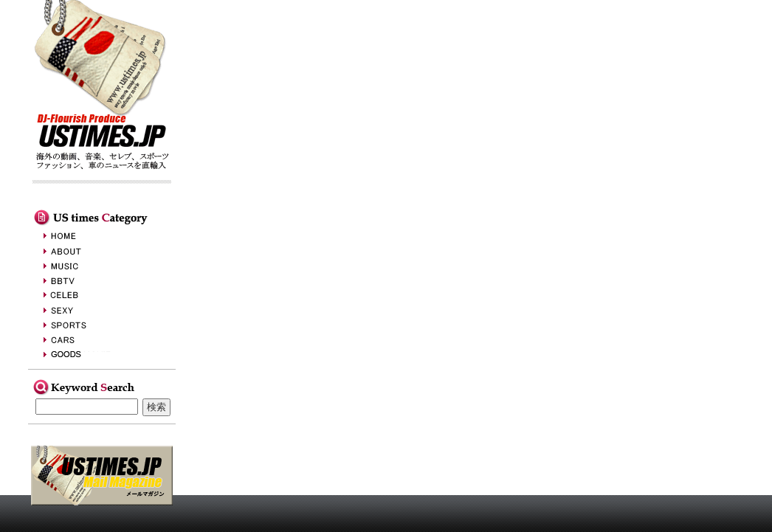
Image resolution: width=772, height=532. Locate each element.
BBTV (83, 280)
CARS (83, 339)
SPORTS (83, 325)
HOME (83, 236)
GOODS (83, 354)
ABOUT (83, 251)
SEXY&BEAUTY (83, 310)
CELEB (83, 295)
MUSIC (83, 266)
